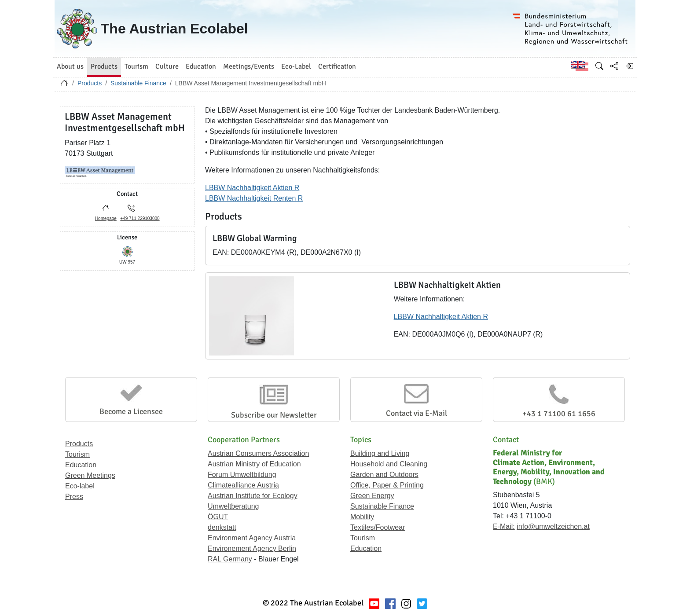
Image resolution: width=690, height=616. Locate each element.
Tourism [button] (136, 66)
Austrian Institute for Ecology (253, 496)
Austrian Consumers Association (258, 453)
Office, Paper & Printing (387, 485)
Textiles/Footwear (378, 527)
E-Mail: (504, 526)
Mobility (362, 517)
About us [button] (70, 66)
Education (81, 465)
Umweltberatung (233, 506)
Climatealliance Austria (243, 485)
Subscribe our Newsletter (274, 415)
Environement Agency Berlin (252, 548)
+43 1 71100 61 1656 (559, 414)
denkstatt (222, 527)
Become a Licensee (131, 411)
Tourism (77, 454)
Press (74, 497)
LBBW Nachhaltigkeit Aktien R (252, 188)
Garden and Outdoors (384, 475)
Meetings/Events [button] (249, 66)
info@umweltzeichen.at (553, 526)
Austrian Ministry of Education (254, 464)
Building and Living (380, 453)
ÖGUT (218, 517)
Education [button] (201, 66)
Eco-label (80, 486)
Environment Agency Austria (252, 538)
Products (90, 83)
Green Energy (372, 496)
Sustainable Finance (138, 83)
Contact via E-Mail (417, 413)
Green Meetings (90, 475)
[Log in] (629, 66)
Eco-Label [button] (296, 66)
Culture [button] (167, 66)
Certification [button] (337, 66)
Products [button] (104, 66)
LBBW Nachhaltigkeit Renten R (254, 198)
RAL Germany (230, 559)
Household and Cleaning (389, 464)
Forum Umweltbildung (242, 475)
